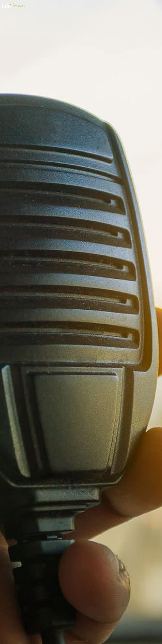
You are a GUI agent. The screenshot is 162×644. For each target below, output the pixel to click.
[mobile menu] (159, 5)
